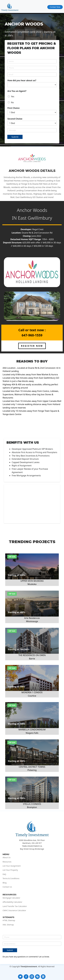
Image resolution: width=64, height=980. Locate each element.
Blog (5, 883)
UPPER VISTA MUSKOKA (32, 581)
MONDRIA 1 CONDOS (32, 692)
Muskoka (32, 584)
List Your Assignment (12, 866)
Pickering (32, 770)
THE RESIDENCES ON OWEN (32, 655)
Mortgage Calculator (11, 898)
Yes (13, 96)
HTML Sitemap (9, 920)
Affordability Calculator (12, 902)
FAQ (4, 874)
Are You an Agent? (17, 91)
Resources (7, 862)
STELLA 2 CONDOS (32, 804)
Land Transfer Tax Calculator (15, 906)
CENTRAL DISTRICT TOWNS (32, 767)
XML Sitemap (8, 925)
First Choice (13, 108)
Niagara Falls (32, 733)
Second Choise (15, 119)
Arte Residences (32, 618)
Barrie (32, 659)
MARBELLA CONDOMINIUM (32, 730)
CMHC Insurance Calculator (14, 910)
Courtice (32, 696)
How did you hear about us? (22, 80)
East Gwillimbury (35, 218)
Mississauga (32, 621)
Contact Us (7, 887)
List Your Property (10, 870)
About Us (7, 857)
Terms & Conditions (11, 878)
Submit (15, 137)
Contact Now (55, 7)
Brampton (32, 807)
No (12, 102)
